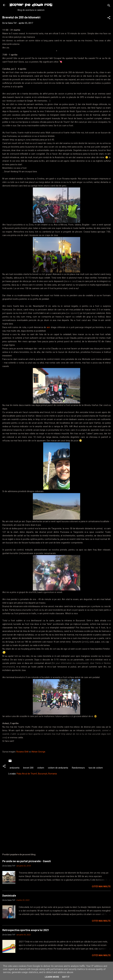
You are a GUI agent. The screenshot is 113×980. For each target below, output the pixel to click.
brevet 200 (28, 768)
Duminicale (9, 896)
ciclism (41, 768)
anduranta (14, 768)
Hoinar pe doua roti (31, 5)
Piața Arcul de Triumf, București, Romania (37, 774)
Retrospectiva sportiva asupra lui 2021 (26, 930)
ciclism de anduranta (58, 768)
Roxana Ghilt (22, 752)
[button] (109, 18)
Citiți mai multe (101, 886)
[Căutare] (109, 6)
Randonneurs (78, 768)
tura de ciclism (96, 768)
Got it (66, 977)
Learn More (52, 977)
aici (49, 327)
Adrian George (38, 752)
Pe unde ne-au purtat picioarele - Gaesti (27, 861)
